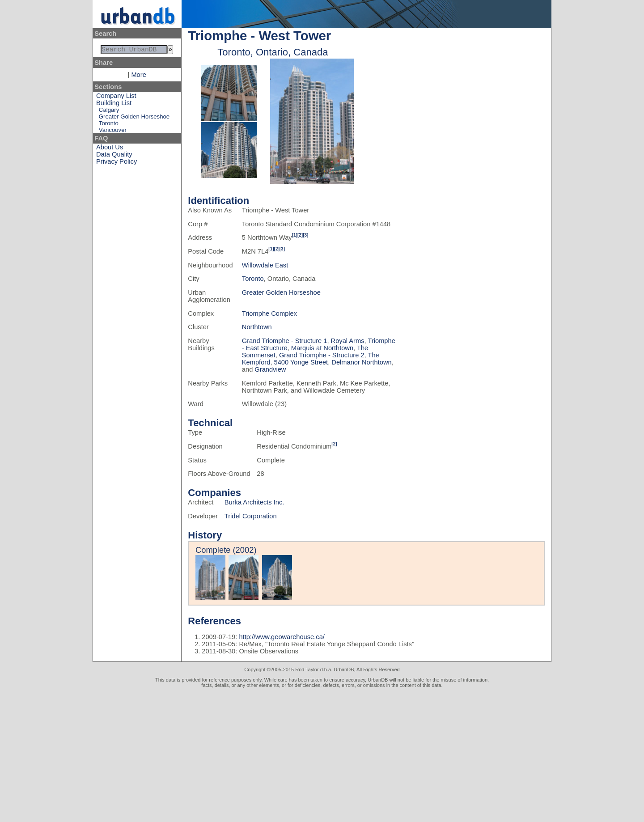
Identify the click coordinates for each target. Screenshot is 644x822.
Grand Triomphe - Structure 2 (322, 355)
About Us (110, 149)
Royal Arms (348, 341)
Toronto (109, 125)
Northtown (257, 327)
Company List (116, 97)
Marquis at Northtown (322, 348)
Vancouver (113, 132)
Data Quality (114, 156)
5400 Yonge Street (301, 362)
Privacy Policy (117, 163)
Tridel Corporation (251, 516)
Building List (114, 105)
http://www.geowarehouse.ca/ (282, 637)
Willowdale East (265, 265)
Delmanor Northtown (361, 362)
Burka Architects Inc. (254, 502)
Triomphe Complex (269, 314)
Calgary (109, 112)
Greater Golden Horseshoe (134, 118)
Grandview (270, 369)
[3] (305, 235)
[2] (300, 235)
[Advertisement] (322, 755)
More (138, 76)
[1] (295, 235)
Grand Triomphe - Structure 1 (285, 341)
